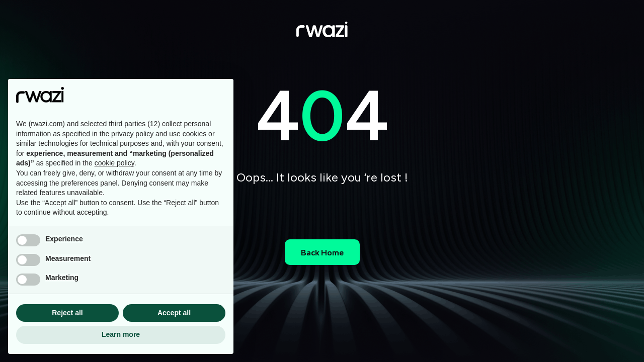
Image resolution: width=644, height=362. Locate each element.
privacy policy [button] (132, 134)
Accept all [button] (174, 313)
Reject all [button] (67, 313)
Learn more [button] (121, 334)
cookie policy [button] (114, 163)
